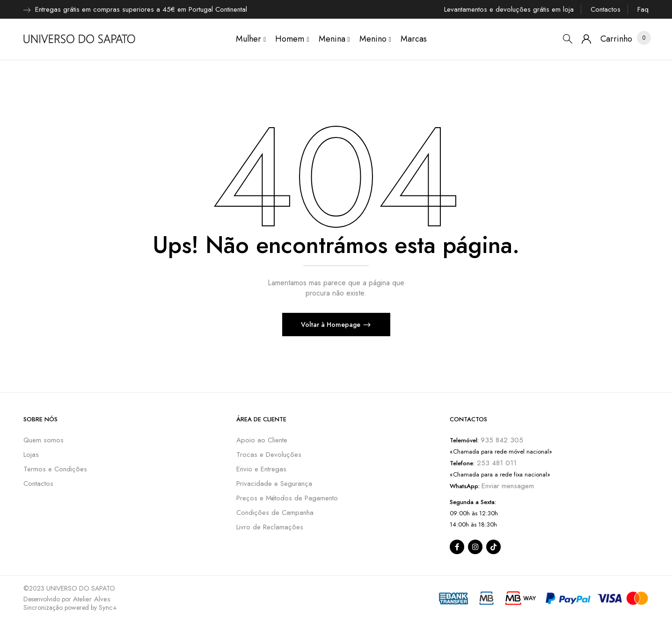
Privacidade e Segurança (274, 484)
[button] (616, 39)
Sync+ (108, 607)
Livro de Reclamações (270, 527)
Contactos (606, 9)
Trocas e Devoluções (269, 455)
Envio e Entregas (261, 469)
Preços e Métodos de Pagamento (287, 498)
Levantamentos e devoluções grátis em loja (509, 9)
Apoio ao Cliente (262, 440)
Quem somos (44, 440)
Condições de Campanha (275, 513)
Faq (643, 9)
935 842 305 (502, 440)
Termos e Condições (55, 469)
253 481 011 (496, 463)
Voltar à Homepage (332, 325)
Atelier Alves (92, 599)
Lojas (31, 455)
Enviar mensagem (508, 486)
